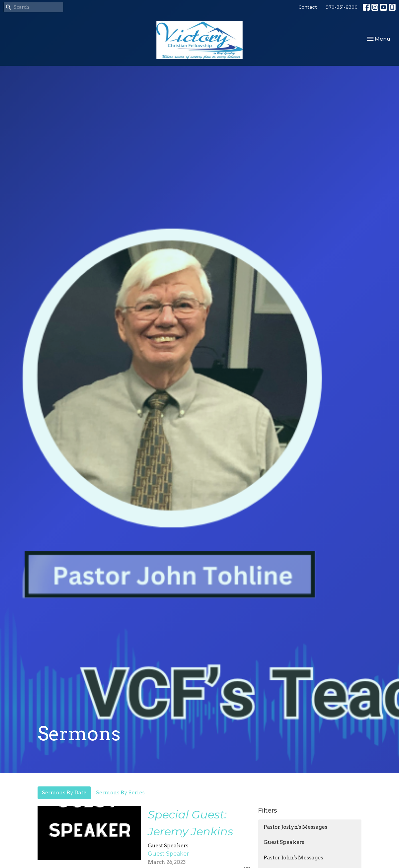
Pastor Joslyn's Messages (295, 827)
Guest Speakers (284, 842)
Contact (308, 7)
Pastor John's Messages (293, 858)
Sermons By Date (64, 793)
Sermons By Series (120, 793)
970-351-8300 (342, 7)
